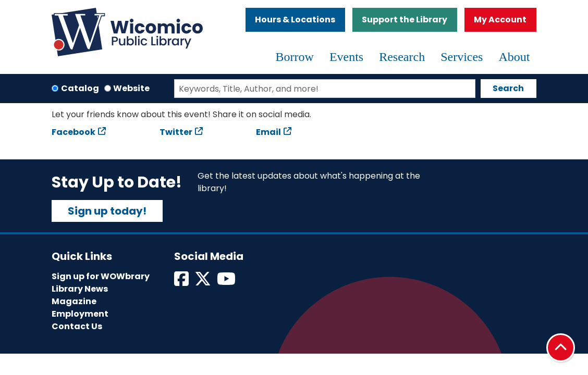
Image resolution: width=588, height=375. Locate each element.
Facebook (73, 132)
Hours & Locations (295, 20)
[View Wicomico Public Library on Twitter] (204, 282)
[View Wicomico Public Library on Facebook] (182, 282)
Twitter (176, 132)
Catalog (80, 88)
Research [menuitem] (402, 57)
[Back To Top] (561, 348)
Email (268, 132)
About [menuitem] (514, 57)
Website (131, 88)
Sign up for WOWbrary (101, 276)
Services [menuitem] (462, 57)
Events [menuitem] (346, 57)
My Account (500, 20)
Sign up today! (107, 211)
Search (508, 88)
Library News (80, 289)
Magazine (74, 301)
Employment (80, 314)
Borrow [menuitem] (295, 57)
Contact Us (77, 326)
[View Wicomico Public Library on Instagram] (227, 282)
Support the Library (405, 20)
